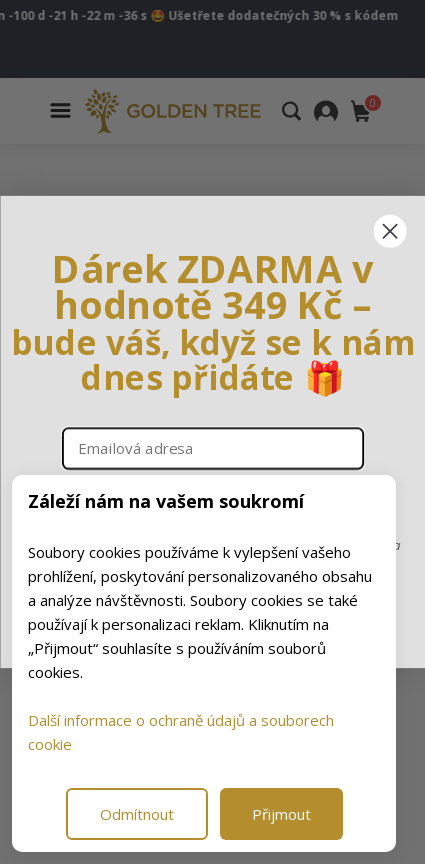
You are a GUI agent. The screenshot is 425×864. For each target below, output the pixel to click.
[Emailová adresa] (212, 448)
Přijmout (281, 814)
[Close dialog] (389, 231)
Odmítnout (137, 814)
